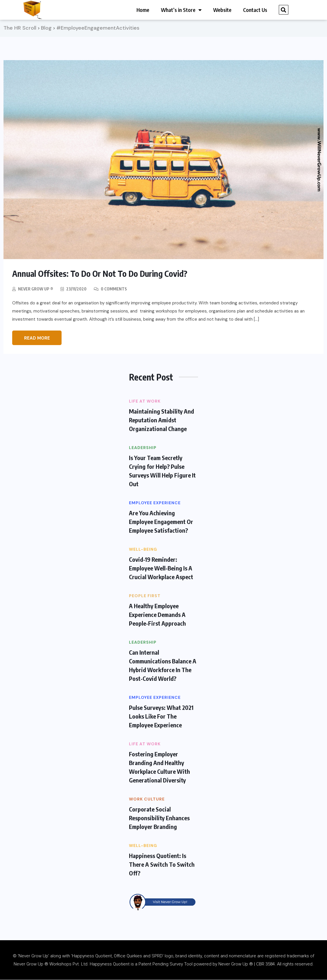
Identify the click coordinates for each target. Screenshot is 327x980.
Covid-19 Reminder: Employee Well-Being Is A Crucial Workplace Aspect (161, 568)
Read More (37, 338)
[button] (284, 10)
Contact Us (255, 10)
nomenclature (242, 956)
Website (222, 10)
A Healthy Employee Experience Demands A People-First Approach (157, 615)
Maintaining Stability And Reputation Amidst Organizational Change (161, 420)
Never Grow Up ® (36, 289)
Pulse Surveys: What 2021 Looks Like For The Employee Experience (161, 716)
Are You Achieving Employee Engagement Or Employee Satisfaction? (161, 522)
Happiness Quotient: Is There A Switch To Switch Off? (162, 865)
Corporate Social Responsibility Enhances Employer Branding (159, 818)
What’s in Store (181, 10)
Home (143, 10)
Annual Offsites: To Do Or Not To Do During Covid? (104, 274)
